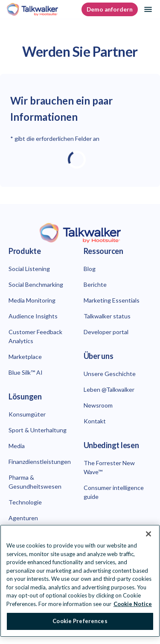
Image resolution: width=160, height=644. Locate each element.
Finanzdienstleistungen (40, 462)
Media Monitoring (32, 300)
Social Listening (29, 269)
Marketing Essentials (112, 300)
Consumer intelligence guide (114, 492)
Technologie (25, 502)
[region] (80, 581)
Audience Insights (33, 316)
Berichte (95, 284)
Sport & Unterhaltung (38, 430)
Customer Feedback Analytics (35, 336)
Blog (90, 269)
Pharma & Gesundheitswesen (35, 482)
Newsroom (98, 405)
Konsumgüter (27, 414)
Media (17, 446)
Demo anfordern (110, 9)
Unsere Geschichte (110, 374)
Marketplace (25, 357)
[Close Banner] (148, 534)
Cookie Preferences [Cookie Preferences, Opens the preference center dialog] (80, 621)
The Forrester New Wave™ (109, 467)
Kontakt (95, 421)
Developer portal (106, 332)
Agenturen (23, 518)
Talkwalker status (107, 316)
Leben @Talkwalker (109, 389)
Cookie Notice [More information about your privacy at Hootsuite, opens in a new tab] (133, 604)
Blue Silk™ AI (26, 372)
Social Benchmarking (36, 284)
